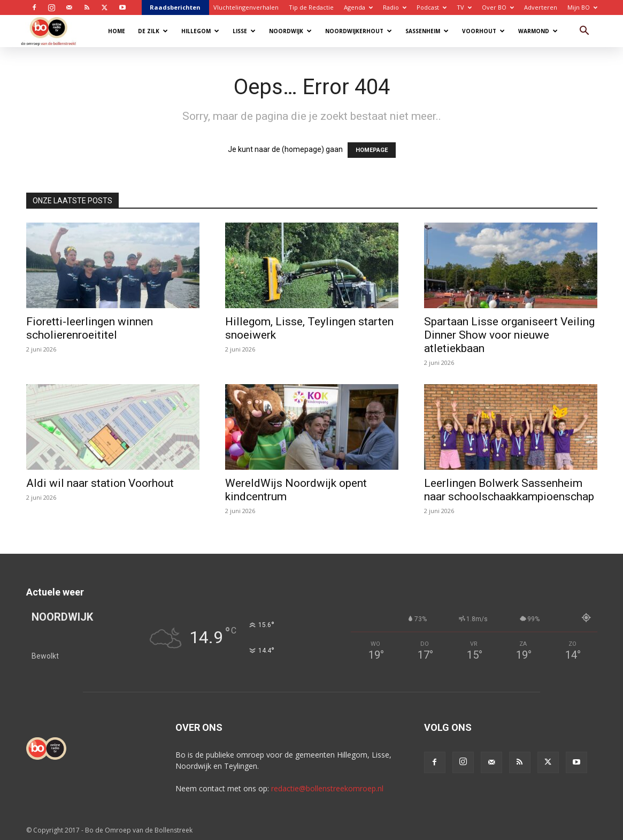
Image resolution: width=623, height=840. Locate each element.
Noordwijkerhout (359, 31)
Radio (395, 7)
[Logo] (54, 31)
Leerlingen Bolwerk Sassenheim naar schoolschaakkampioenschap (509, 490)
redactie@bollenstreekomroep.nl (327, 788)
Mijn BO (582, 7)
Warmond (538, 31)
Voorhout (483, 31)
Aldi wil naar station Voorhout (100, 483)
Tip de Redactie (311, 7)
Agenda (358, 7)
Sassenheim (427, 31)
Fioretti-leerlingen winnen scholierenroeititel (90, 328)
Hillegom (200, 31)
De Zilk (153, 31)
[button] (584, 32)
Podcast (432, 7)
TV (464, 7)
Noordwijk (290, 31)
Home (117, 31)
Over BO (498, 7)
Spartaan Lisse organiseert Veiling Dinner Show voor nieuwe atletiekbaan (509, 335)
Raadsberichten (175, 7)
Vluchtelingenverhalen (246, 7)
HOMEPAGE (372, 150)
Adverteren (541, 7)
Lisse (244, 31)
